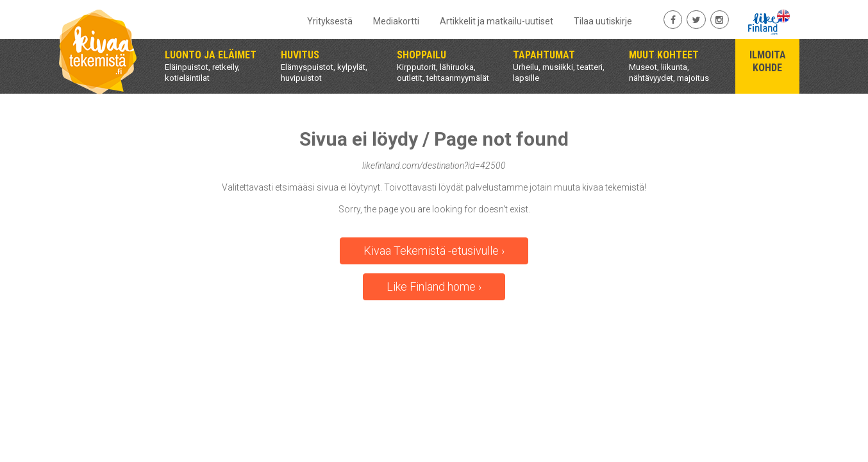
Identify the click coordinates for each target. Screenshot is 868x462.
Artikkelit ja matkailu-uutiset (497, 21)
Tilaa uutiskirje (603, 21)
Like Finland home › (434, 287)
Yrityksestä (330, 21)
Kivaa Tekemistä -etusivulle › (434, 251)
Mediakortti (396, 21)
